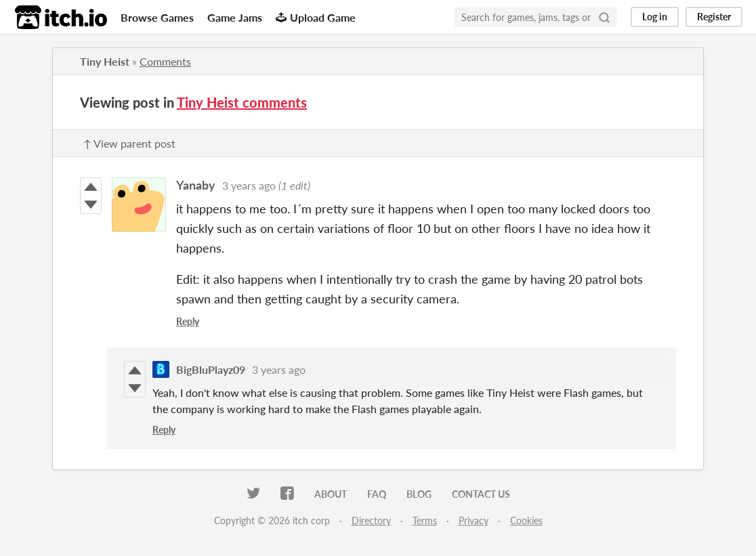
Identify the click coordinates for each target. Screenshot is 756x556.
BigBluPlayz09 (211, 369)
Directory (371, 520)
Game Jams (235, 17)
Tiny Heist (105, 61)
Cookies (526, 520)
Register (714, 17)
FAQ (377, 494)
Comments (165, 61)
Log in (655, 17)
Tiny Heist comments (242, 102)
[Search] (604, 17)
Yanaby (196, 185)
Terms (425, 520)
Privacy (474, 520)
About (331, 494)
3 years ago (249, 185)
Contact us (481, 494)
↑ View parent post (129, 143)
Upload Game (316, 17)
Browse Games (157, 17)
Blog (419, 494)
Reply (188, 321)
